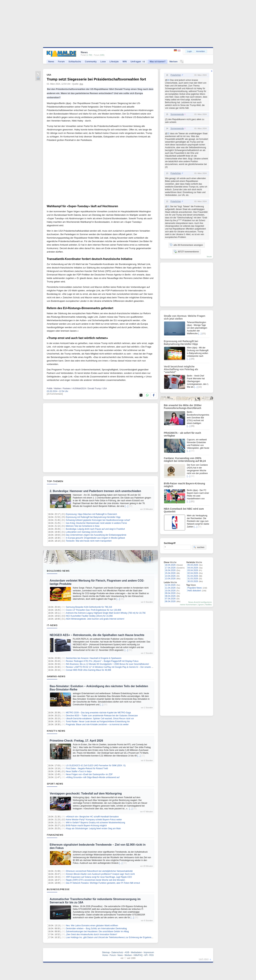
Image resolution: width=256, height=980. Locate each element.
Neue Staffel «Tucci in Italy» (79, 771)
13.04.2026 (170, 579)
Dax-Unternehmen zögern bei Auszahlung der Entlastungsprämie (96, 535)
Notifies (209, 605)
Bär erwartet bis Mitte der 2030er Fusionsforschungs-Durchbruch (183, 407)
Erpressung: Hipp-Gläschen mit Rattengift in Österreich (91, 514)
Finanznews (55, 835)
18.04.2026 (170, 565)
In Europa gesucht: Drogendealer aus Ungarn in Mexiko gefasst (95, 538)
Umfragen (138, 62)
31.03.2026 (193, 579)
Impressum (149, 952)
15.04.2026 (170, 573)
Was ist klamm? (158, 62)
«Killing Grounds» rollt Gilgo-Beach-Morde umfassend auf (93, 777)
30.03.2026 (193, 581)
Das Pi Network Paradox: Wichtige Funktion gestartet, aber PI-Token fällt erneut (103, 883)
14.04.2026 (170, 576)
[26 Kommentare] (55, 394)
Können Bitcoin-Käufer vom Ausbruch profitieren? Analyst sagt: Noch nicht (100, 874)
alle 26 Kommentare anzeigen (186, 245)
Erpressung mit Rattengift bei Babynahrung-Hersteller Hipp (93, 517)
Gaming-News (56, 676)
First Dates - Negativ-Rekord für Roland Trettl (87, 768)
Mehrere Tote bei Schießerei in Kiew (83, 526)
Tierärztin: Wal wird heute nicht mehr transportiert (89, 541)
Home (105, 955)
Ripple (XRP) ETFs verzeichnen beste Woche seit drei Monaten (95, 880)
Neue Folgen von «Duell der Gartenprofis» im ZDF (89, 774)
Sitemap (106, 952)
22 (168, 134)
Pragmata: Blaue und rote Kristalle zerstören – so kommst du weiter (97, 724)
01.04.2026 (193, 576)
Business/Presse (58, 889)
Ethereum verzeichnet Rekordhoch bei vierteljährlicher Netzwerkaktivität (99, 871)
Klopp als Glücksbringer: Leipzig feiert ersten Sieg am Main (93, 829)
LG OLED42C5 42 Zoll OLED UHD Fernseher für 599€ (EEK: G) (96, 765)
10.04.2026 (170, 591)
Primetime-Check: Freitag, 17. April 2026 (76, 741)
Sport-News (55, 784)
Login (190, 51)
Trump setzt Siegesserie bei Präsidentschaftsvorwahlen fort (96, 79)
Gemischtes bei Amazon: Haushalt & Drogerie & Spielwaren (94, 658)
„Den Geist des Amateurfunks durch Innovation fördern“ (92, 934)
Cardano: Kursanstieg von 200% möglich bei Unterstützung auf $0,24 (185, 460)
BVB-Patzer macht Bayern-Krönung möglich (86, 826)
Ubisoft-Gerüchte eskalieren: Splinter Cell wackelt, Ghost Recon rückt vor (100, 719)
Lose (103, 62)
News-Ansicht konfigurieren (200, 602)
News (51, 62)
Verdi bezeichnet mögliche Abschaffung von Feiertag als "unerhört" (181, 369)
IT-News (52, 625)
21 (168, 206)
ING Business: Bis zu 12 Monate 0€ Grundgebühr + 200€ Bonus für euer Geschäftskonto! (107, 664)
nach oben (204, 959)
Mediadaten (136, 952)
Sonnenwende (177, 114)
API (146, 955)
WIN (125, 62)
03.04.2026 (193, 570)
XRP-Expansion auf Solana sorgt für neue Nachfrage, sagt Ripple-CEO (99, 877)
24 (168, 80)
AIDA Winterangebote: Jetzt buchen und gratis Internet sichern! (95, 619)
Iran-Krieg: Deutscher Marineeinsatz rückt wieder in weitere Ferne (96, 523)
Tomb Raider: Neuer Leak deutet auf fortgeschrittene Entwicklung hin (98, 722)
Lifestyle (114, 62)
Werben (173, 62)
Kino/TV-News (56, 731)
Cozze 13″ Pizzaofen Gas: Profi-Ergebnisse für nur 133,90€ (93, 610)
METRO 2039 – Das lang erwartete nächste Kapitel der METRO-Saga (98, 713)
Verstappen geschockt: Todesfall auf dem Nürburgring (86, 794)
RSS (152, 955)
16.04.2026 (170, 570)
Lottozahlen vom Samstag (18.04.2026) (84, 532)
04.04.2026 (193, 568)
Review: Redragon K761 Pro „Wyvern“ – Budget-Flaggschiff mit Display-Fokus (102, 661)
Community (91, 62)
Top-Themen (55, 481)
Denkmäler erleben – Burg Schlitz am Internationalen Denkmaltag (96, 929)
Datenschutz (117, 952)
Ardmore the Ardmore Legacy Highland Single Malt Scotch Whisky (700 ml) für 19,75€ (106, 613)
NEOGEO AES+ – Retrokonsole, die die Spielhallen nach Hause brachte (97, 635)
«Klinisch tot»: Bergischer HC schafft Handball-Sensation (92, 817)
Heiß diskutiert (194, 591)
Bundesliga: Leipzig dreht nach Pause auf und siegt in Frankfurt (95, 529)
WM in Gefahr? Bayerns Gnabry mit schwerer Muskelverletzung (95, 823)
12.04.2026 (170, 585)
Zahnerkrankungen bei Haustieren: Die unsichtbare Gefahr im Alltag (97, 931)
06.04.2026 (170, 601)
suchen (199, 547)
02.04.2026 (193, 573)
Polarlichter (176, 75)
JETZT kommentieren (186, 252)
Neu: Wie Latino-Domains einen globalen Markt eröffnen (92, 926)
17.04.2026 (170, 568)
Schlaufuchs (75, 62)
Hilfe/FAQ (138, 955)
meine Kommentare (188, 605)
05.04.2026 (193, 565)
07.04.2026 (170, 599)
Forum (61, 62)
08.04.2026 (170, 596)
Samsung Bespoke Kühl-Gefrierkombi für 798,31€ (89, 607)
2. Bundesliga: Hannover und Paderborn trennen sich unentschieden (95, 491)
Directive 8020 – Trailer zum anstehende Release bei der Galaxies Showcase (102, 716)
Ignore (201, 605)
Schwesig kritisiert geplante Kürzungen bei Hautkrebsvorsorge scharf (98, 520)
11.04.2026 (170, 588)
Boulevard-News (58, 571)
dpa (81, 84)
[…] (127, 506)
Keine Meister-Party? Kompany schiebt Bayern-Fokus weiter (94, 820)
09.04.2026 (170, 593)
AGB (127, 952)
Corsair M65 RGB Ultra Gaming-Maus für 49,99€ (89, 670)
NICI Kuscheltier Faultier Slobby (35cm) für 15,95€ (89, 616)
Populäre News (195, 588)
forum (209, 257)
